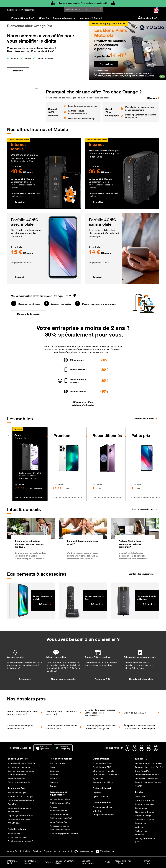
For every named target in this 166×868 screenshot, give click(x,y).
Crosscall (55, 782)
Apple (53, 767)
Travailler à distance (145, 819)
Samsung (55, 771)
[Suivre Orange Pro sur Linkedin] (148, 748)
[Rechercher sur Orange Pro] (84, 9)
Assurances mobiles (102, 807)
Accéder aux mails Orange (20, 796)
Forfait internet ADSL (102, 767)
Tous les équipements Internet (64, 833)
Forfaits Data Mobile (17, 837)
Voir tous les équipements (142, 574)
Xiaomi (53, 778)
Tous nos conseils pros (143, 509)
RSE (137, 842)
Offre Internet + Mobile (103, 771)
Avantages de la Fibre (103, 782)
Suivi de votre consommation (21, 771)
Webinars (140, 827)
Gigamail (97, 793)
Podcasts (139, 835)
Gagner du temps (143, 816)
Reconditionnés (58, 763)
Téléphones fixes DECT (61, 818)
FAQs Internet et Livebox (19, 819)
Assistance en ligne (17, 793)
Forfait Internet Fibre (102, 763)
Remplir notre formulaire (141, 679)
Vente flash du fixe (59, 822)
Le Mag (139, 792)
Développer (141, 823)
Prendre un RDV (103, 679)
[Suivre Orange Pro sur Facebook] (128, 748)
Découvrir (20, 277)
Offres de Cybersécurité (146, 778)
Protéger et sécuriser (145, 804)
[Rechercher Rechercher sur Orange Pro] (101, 9)
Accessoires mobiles (60, 799)
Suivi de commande (17, 775)
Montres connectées (60, 814)
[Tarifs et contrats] (150, 862)
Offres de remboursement (147, 775)
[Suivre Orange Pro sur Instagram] (155, 748)
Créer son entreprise (145, 800)
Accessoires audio (59, 811)
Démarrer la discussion (29, 314)
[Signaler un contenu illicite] (67, 862)
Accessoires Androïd (60, 826)
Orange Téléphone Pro (103, 814)
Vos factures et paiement (19, 767)
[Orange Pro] (15, 17)
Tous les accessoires (60, 830)
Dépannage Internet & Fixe (20, 815)
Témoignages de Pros (145, 838)
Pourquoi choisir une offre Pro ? (150, 767)
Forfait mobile (14, 833)
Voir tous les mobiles (144, 419)
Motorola (54, 775)
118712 (139, 786)
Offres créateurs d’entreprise (149, 763)
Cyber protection (101, 796)
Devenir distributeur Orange (148, 782)
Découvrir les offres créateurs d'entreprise (83, 403)
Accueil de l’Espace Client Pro (22, 763)
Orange (54, 786)
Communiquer (142, 808)
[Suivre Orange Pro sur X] (135, 748)
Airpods (54, 807)
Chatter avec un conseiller (64, 679)
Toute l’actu (141, 797)
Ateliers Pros (141, 831)
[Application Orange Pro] (43, 748)
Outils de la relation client (20, 782)
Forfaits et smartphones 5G (20, 841)
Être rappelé (25, 679)
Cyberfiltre (98, 811)
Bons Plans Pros (143, 771)
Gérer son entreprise (145, 812)
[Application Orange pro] (63, 748)
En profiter (20, 202)
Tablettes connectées (60, 803)
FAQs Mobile (14, 823)
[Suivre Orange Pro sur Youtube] (141, 748)
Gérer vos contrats (16, 778)
